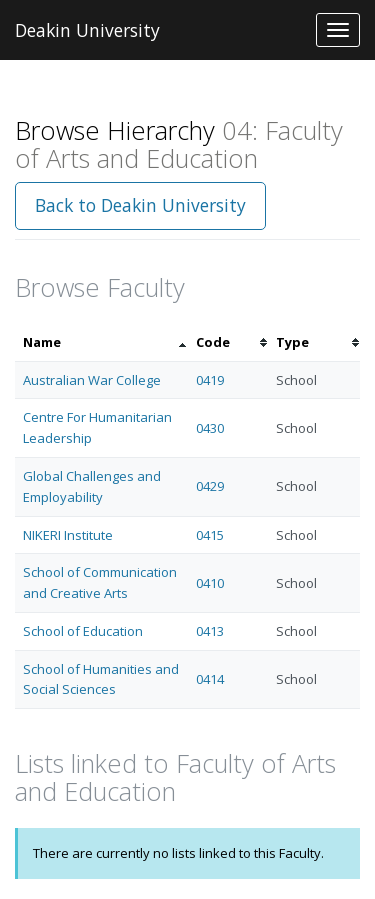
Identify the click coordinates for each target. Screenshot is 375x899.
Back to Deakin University (140, 205)
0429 (210, 486)
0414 (210, 679)
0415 (210, 535)
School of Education (83, 631)
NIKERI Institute (68, 535)
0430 (210, 428)
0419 (210, 380)
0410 (210, 583)
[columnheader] (101, 342)
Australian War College (92, 380)
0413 (210, 631)
